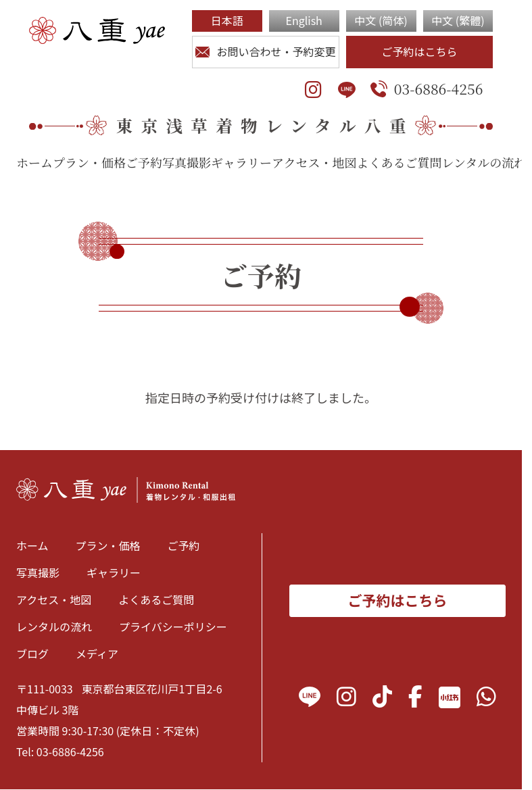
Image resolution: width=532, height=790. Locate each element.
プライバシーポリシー (173, 626)
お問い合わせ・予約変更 (265, 51)
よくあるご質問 (399, 162)
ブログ (32, 653)
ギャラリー (241, 162)
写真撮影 (187, 162)
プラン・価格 (89, 162)
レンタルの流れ (484, 162)
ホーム (34, 162)
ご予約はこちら (419, 51)
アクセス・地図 (314, 162)
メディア (97, 653)
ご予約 (144, 162)
